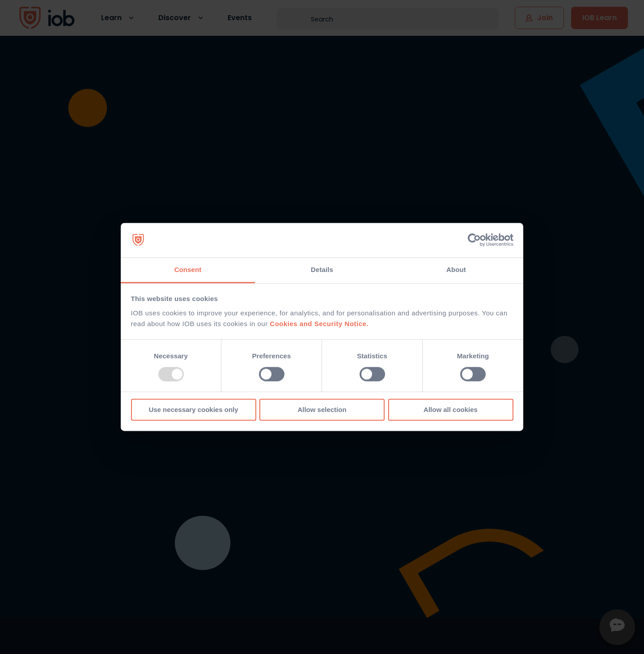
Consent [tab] (188, 270)
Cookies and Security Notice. (319, 324)
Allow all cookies (451, 410)
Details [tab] (322, 270)
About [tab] (456, 270)
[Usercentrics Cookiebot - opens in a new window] (474, 240)
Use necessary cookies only (193, 410)
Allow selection (322, 410)
